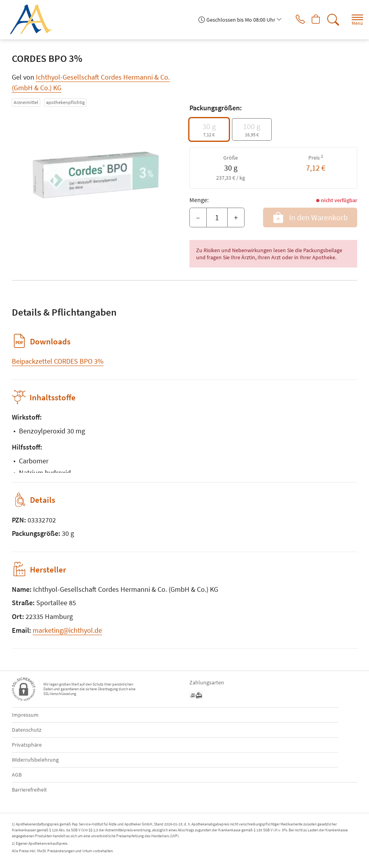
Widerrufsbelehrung (35, 760)
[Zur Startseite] (34, 20)
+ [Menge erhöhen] (236, 217)
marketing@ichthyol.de (67, 630)
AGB (17, 775)
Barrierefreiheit (29, 790)
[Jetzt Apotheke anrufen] (294, 20)
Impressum (25, 715)
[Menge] (217, 217)
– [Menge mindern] (198, 217)
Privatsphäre (27, 745)
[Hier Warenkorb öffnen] (313, 20)
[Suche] (332, 20)
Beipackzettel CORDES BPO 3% (58, 361)
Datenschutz (27, 730)
